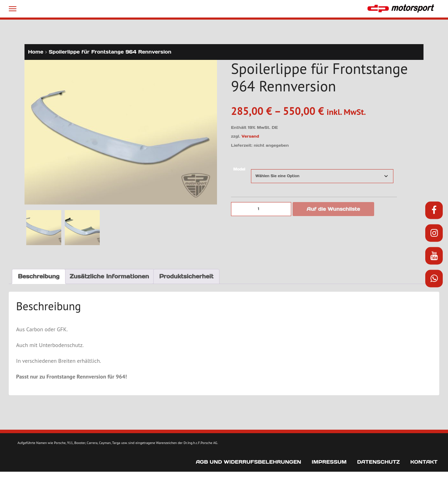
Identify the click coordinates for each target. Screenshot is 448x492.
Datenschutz (378, 462)
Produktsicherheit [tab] (186, 276)
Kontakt (424, 462)
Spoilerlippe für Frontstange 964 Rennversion (110, 52)
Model (239, 169)
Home (36, 52)
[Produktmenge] (261, 209)
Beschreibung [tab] (39, 276)
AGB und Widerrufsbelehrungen (248, 462)
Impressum (329, 462)
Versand (250, 136)
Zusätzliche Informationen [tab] (109, 276)
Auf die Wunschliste (333, 209)
